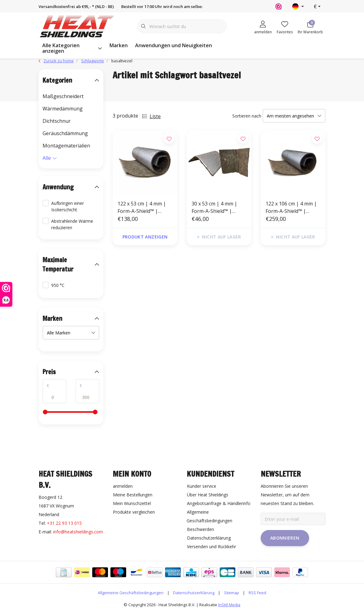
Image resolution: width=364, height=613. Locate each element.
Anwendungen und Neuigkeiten (174, 45)
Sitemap (232, 593)
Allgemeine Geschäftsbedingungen (131, 593)
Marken (119, 45)
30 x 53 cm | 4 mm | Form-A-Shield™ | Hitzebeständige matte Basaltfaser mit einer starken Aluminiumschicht (218, 207)
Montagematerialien (66, 146)
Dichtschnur (57, 121)
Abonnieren (285, 538)
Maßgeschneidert (63, 96)
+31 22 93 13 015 (64, 523)
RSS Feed (257, 593)
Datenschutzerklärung (194, 593)
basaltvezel (122, 61)
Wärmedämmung (63, 109)
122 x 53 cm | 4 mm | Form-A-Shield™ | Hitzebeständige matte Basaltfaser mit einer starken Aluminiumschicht (144, 207)
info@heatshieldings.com (78, 532)
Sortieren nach (247, 116)
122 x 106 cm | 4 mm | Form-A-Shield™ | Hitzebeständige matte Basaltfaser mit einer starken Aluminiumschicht (292, 207)
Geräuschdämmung (65, 133)
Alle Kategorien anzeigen (72, 48)
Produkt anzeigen (145, 237)
